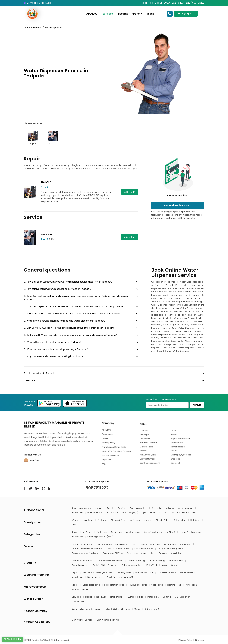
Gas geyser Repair (144, 549)
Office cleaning (157, 561)
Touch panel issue (138, 585)
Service (53, 138)
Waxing (76, 520)
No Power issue (188, 573)
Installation (78, 513)
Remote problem (159, 513)
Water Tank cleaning (157, 565)
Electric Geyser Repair (83, 544)
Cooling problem (139, 508)
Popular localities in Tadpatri (39, 373)
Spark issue (157, 585)
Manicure (89, 520)
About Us (92, 14)
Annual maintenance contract (88, 508)
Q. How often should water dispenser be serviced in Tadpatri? (57, 289)
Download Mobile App (37, 3)
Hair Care (196, 520)
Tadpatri (37, 28)
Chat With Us (12, 639)
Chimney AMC (152, 609)
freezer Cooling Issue (190, 532)
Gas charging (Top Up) (134, 513)
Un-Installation (95, 513)
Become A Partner (130, 14)
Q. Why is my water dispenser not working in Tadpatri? (54, 356)
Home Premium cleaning (111, 561)
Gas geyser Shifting (113, 553)
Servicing (77, 597)
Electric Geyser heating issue (113, 544)
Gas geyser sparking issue (85, 553)
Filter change (117, 597)
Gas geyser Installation (170, 553)
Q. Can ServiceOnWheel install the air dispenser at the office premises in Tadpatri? (69, 328)
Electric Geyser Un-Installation (87, 549)
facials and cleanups (141, 520)
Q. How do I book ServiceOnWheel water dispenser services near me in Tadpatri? (68, 282)
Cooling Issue (133, 532)
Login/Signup (186, 14)
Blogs (151, 14)
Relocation (113, 513)
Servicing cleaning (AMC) (100, 537)
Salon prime (180, 520)
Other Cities (30, 380)
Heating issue (175, 585)
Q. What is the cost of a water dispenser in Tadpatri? (52, 342)
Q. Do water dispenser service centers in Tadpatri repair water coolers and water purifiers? (73, 306)
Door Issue (117, 532)
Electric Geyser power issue (146, 544)
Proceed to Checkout (178, 205)
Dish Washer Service (82, 620)
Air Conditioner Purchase (184, 513)
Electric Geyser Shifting (119, 549)
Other (75, 525)
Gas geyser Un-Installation (141, 553)
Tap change (78, 601)
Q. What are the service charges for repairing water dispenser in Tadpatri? (65, 321)
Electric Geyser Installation (178, 544)
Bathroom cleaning (132, 565)
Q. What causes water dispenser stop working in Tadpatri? (56, 349)
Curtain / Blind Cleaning (105, 565)
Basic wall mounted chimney (87, 609)
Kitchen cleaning (136, 561)
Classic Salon (163, 520)
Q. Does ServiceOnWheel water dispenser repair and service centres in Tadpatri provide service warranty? (76, 298)
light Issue (102, 532)
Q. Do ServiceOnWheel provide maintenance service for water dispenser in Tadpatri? (70, 335)
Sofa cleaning (176, 561)
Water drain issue (145, 573)
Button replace (95, 577)
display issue (125, 573)
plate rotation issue (114, 585)
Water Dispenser (53, 28)
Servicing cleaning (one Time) (160, 532)
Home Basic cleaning (83, 561)
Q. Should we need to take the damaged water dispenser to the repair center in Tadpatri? (73, 314)
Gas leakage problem (163, 508)
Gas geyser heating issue (171, 549)
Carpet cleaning (80, 565)
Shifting (167, 597)
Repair (33, 138)
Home (27, 28)
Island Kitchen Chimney (118, 609)
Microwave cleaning (82, 589)
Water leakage (186, 508)
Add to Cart (130, 192)
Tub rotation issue (167, 573)
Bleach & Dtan (118, 520)
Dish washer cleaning (108, 620)
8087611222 (97, 488)
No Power (88, 532)
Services (108, 14)
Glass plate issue (92, 585)
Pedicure (102, 520)
